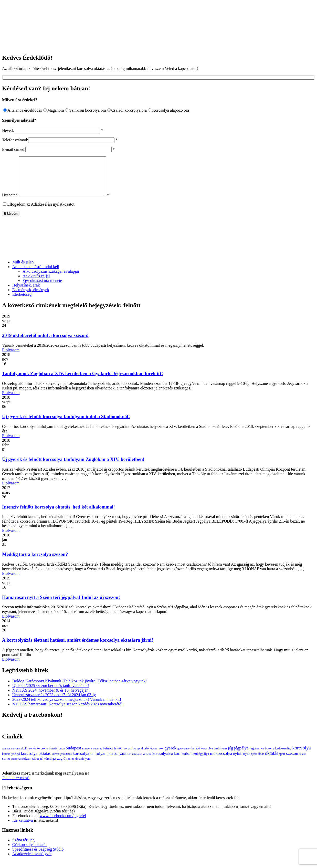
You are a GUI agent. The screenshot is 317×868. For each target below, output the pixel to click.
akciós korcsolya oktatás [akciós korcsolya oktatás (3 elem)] (43, 756)
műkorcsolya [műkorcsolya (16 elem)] (221, 761)
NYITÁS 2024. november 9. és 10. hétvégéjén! (51, 698)
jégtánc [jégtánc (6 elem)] (254, 756)
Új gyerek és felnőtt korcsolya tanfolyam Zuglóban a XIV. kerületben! (73, 467)
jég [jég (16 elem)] (230, 756)
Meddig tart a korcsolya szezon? (35, 562)
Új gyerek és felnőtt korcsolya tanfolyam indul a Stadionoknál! (66, 424)
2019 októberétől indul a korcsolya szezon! (45, 343)
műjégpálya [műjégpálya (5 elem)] (201, 761)
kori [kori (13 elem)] (177, 761)
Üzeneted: (10, 203)
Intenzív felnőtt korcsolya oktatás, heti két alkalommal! (59, 515)
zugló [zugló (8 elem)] (61, 766)
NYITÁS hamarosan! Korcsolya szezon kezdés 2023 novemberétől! (68, 712)
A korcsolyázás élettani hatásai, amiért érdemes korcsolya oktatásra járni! (78, 648)
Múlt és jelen (23, 270)
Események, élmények (31, 297)
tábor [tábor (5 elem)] (36, 766)
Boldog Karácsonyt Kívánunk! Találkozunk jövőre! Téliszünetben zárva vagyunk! (80, 689)
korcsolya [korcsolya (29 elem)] (302, 755)
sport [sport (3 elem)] (282, 762)
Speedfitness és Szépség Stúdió (38, 857)
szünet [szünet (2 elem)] (303, 762)
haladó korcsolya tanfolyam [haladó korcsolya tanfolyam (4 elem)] (209, 756)
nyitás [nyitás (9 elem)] (237, 761)
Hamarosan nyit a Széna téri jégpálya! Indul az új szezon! (61, 605)
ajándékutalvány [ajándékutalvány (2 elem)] (11, 756)
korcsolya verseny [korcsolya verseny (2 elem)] (141, 762)
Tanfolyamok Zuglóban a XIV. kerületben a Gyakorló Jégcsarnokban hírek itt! (82, 381)
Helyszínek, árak (26, 293)
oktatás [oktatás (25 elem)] (272, 761)
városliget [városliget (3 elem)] (50, 766)
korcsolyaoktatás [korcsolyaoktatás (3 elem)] (62, 762)
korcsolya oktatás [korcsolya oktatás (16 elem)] (36, 761)
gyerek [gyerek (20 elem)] (170, 756)
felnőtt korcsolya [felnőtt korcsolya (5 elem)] (125, 756)
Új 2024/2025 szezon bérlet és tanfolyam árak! (51, 693)
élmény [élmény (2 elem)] (70, 766)
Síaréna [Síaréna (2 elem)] (6, 766)
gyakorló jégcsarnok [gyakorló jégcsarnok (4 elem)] (150, 756)
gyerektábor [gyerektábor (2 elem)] (184, 756)
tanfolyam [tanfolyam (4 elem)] (25, 766)
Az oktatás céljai (36, 284)
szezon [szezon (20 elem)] (292, 761)
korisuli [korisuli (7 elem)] (187, 761)
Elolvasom (11, 358)
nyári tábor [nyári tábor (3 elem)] (257, 762)
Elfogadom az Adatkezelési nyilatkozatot (41, 212)
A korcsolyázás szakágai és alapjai (51, 279)
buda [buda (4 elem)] (61, 756)
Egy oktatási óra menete (42, 288)
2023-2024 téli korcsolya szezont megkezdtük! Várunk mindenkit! (67, 707)
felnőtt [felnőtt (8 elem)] (108, 756)
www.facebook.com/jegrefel (63, 823)
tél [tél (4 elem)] (42, 766)
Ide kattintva (23, 828)
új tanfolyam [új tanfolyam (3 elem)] (83, 766)
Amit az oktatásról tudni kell (36, 274)
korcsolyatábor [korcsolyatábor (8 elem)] (120, 761)
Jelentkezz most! (16, 785)
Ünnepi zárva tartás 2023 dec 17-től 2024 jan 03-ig (54, 702)
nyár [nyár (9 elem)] (247, 761)
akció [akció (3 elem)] (24, 756)
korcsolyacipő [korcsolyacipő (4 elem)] (11, 761)
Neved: (8, 130)
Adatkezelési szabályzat (32, 861)
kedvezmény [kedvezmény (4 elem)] (283, 756)
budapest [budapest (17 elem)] (73, 756)
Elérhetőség (22, 302)
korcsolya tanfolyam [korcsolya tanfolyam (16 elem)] (90, 761)
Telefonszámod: (15, 140)
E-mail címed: (14, 149)
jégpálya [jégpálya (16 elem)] (241, 756)
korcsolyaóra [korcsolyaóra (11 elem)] (163, 761)
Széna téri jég (23, 848)
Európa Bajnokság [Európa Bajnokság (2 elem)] (92, 756)
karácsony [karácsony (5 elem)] (267, 756)
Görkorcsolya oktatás (30, 852)
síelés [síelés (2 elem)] (14, 766)
